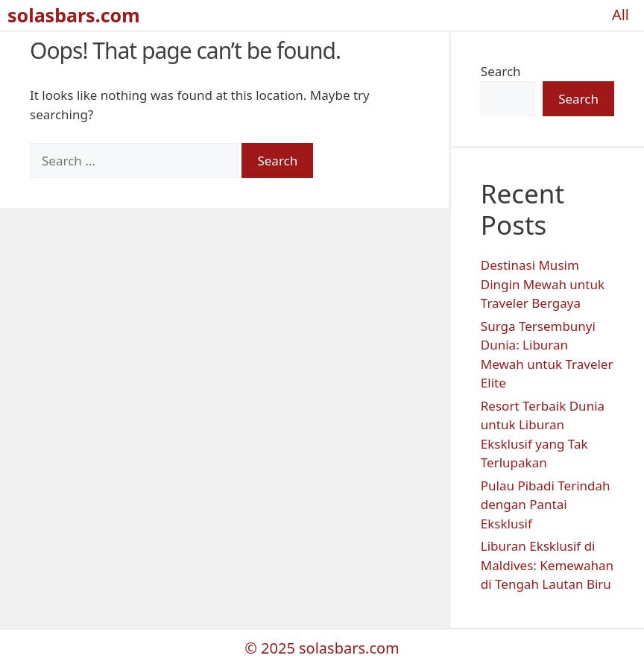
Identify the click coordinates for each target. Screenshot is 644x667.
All (621, 15)
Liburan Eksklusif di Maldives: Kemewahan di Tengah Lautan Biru (547, 565)
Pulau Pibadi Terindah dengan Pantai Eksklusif (546, 505)
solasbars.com (74, 15)
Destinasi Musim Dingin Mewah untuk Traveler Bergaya (543, 284)
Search (501, 71)
